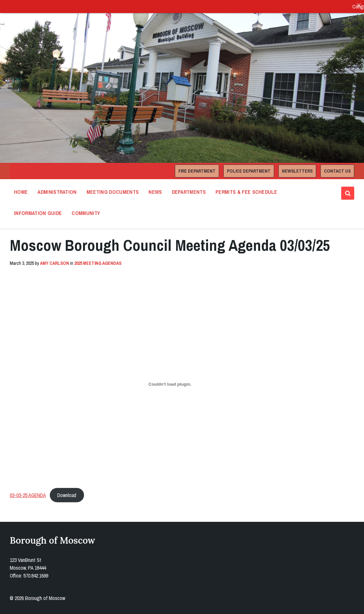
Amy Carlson (55, 263)
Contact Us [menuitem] (337, 171)
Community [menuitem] (86, 213)
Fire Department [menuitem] (197, 171)
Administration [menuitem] (57, 192)
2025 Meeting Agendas (98, 263)
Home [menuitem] (21, 192)
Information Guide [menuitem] (38, 213)
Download (67, 495)
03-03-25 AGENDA (28, 495)
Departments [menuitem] (189, 192)
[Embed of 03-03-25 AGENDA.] (170, 384)
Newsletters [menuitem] (297, 171)
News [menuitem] (155, 192)
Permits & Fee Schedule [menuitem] (246, 192)
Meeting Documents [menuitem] (113, 192)
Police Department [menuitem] (249, 171)
